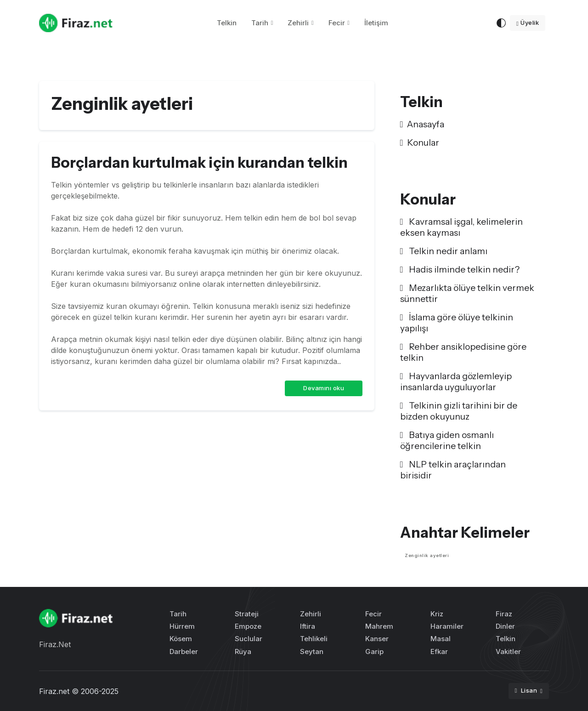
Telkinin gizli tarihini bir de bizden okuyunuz (459, 411)
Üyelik (528, 23)
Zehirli (298, 23)
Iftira (308, 626)
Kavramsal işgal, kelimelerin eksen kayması (461, 227)
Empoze (248, 626)
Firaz (504, 614)
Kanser (377, 639)
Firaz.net (54, 691)
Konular (420, 142)
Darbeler (184, 651)
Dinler (505, 626)
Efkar (439, 651)
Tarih (260, 23)
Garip (374, 651)
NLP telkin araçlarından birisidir (453, 470)
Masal (441, 639)
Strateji (247, 614)
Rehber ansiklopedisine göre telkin (463, 352)
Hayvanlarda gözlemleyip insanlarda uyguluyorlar (456, 381)
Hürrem (182, 626)
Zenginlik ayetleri (427, 555)
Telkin (227, 23)
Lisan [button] (526, 690)
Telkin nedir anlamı (444, 251)
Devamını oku (324, 388)
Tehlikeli (314, 639)
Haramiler (447, 626)
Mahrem (379, 626)
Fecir (337, 23)
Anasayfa (422, 124)
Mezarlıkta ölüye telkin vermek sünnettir (467, 293)
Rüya (243, 651)
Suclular (249, 639)
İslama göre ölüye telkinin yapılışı (457, 323)
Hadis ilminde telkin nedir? (460, 269)
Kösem (181, 639)
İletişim (376, 23)
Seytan (312, 651)
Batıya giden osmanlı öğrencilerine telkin (447, 440)
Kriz (437, 614)
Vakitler (508, 651)
